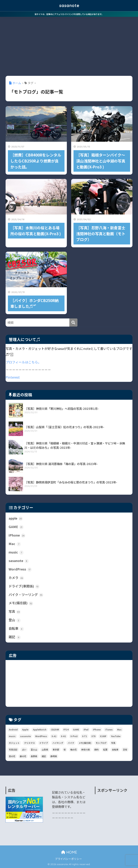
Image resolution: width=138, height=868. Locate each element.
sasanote (69, 6)
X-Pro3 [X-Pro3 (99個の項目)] (74, 736)
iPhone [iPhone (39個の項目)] (97, 729)
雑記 (15, 637)
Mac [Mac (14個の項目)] (119, 729)
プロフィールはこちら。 (23, 362)
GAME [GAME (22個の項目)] (76, 729)
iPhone (17, 535)
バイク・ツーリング (26, 595)
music (16, 552)
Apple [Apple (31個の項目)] (25, 729)
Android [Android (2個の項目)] (13, 729)
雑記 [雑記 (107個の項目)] (44, 756)
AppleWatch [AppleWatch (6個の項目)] (40, 729)
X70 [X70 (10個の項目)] (93, 736)
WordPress (20, 569)
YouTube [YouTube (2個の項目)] (116, 736)
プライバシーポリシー (68, 859)
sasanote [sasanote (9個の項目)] (25, 736)
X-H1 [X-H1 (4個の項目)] (63, 736)
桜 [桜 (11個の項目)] (65, 749)
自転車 (16, 628)
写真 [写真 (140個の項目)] (113, 743)
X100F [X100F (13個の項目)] (103, 736)
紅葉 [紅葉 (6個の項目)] (105, 749)
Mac (15, 544)
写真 (15, 611)
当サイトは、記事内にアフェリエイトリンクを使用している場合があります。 (69, 14)
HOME (69, 852)
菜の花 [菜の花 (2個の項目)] (12, 756)
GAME (16, 527)
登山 (15, 620)
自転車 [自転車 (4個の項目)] (115, 749)
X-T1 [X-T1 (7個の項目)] (85, 736)
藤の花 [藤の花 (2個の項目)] (23, 756)
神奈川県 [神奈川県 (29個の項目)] (86, 749)
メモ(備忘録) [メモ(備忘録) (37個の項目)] (85, 743)
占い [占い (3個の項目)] (24, 749)
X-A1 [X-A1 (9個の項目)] (54, 736)
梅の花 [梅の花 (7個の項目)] (73, 749)
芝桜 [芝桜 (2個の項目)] (125, 749)
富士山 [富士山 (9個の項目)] (34, 749)
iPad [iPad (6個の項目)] (86, 729)
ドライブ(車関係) (24, 586)
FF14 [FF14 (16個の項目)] (66, 729)
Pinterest (13, 377)
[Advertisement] (69, 44)
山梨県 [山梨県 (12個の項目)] (45, 749)
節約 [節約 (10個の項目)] (96, 749)
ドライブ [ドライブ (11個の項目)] (44, 743)
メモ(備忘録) (21, 603)
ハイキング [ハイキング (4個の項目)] (58, 743)
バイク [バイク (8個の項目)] (71, 743)
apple (16, 518)
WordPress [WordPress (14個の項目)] (41, 736)
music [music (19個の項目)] (12, 736)
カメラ (16, 578)
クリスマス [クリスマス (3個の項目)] (29, 743)
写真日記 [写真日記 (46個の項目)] (13, 749)
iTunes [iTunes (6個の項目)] (109, 729)
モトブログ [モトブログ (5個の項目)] (101, 743)
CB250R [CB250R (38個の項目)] (55, 729)
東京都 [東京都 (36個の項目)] (56, 749)
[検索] (73, 323)
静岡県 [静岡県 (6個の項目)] (54, 756)
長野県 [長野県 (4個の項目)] (34, 756)
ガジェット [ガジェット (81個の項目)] (14, 743)
